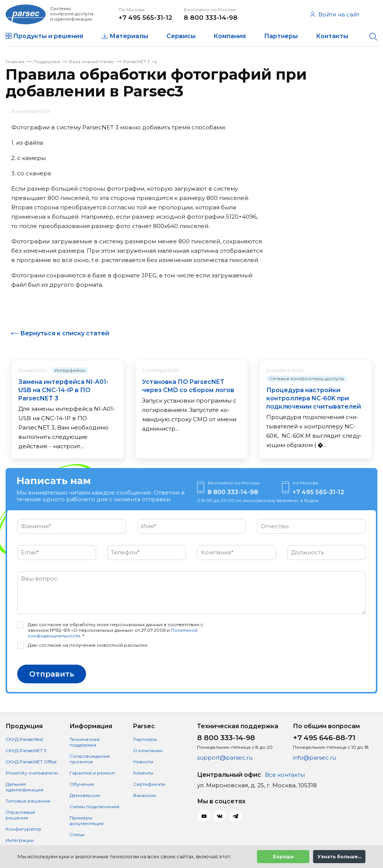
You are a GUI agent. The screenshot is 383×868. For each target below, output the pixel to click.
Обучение (82, 784)
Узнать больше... (339, 857)
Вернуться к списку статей (65, 333)
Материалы (129, 36)
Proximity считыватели (32, 773)
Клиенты (143, 773)
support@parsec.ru (225, 758)
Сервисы (181, 36)
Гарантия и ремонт (92, 773)
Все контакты (285, 775)
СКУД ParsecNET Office (31, 762)
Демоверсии (85, 795)
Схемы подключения (94, 807)
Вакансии (145, 795)
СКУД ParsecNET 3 (26, 750)
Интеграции (20, 840)
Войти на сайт (335, 14)
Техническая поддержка (85, 742)
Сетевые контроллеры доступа (307, 378)
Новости (143, 762)
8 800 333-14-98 (211, 18)
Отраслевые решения (20, 815)
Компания (230, 36)
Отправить (52, 674)
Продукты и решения (48, 36)
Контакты (332, 36)
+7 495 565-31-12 (145, 18)
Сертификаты (149, 784)
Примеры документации (87, 821)
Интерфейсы (70, 370)
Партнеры (281, 36)
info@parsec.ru (314, 758)
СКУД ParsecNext (24, 739)
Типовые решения (28, 801)
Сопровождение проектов (90, 759)
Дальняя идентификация (24, 787)
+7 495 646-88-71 (324, 738)
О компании (148, 750)
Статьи (77, 835)
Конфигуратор (24, 829)
